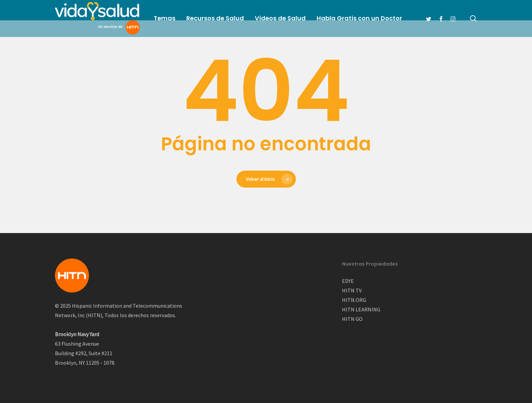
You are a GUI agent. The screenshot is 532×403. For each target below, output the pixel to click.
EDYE (348, 281)
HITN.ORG (354, 300)
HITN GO (352, 319)
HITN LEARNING (361, 309)
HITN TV (352, 290)
